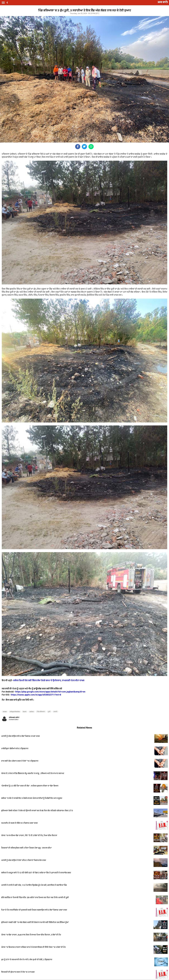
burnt (25, 712)
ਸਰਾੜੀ (55, 712)
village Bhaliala (15, 712)
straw (5, 712)
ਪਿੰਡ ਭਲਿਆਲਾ (41, 712)
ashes (32, 712)
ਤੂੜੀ (49, 712)
